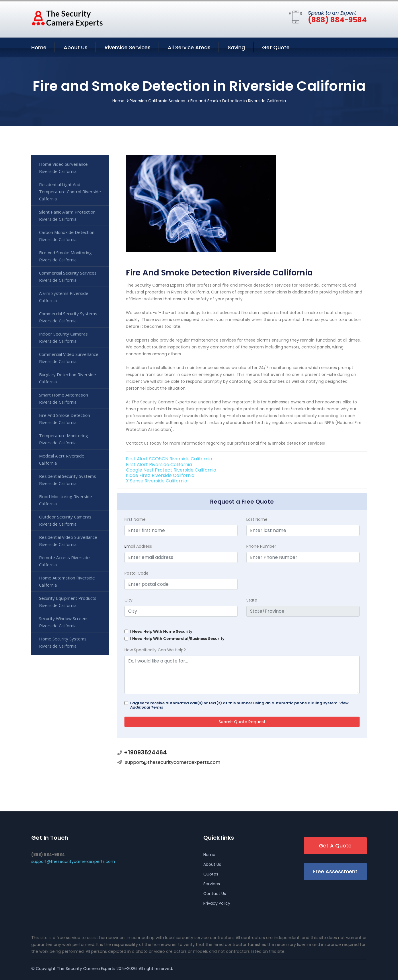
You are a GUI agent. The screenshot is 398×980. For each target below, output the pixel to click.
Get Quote (276, 47)
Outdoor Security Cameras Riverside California (65, 520)
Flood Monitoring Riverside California (66, 500)
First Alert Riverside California (159, 465)
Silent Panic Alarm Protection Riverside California (67, 215)
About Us (76, 47)
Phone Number (261, 546)
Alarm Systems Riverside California (64, 297)
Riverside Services (128, 47)
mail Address (138, 546)
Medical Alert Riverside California (62, 459)
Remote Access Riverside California (64, 561)
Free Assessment (335, 871)
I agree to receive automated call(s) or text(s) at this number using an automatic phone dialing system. (239, 705)
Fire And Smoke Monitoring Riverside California (65, 256)
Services (212, 884)
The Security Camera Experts (86, 969)
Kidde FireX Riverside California (160, 475)
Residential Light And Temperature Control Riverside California (70, 192)
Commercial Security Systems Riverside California (68, 317)
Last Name (257, 519)
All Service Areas (189, 47)
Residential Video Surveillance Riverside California (68, 541)
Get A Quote (335, 846)
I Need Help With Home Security (161, 631)
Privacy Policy (217, 903)
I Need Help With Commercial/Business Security (177, 639)
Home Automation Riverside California (67, 581)
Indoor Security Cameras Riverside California (63, 337)
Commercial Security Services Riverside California (68, 276)
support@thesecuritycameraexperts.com (173, 762)
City (128, 600)
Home (39, 47)
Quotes (211, 874)
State (252, 600)
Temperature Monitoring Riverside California (64, 439)
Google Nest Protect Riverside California (171, 470)
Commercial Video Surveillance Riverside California (69, 358)
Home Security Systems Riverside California (63, 642)
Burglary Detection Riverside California (68, 378)
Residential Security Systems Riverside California (68, 480)
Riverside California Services (157, 101)
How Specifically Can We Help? (155, 650)
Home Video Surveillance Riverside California (63, 168)
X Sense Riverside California (157, 481)
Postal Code (136, 573)
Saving (236, 47)
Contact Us (215, 894)
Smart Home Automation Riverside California (64, 398)
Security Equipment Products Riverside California (68, 602)
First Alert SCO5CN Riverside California (169, 459)
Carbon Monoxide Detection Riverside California (67, 236)
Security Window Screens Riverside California (64, 622)
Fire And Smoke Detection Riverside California (65, 419)
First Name (135, 519)
